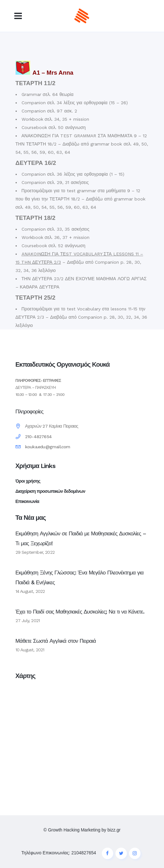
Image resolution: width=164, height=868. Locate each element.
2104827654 (84, 853)
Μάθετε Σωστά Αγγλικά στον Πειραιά (56, 641)
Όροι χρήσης (28, 481)
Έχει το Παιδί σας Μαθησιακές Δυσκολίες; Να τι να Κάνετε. (80, 612)
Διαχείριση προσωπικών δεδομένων (50, 491)
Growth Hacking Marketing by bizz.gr (84, 830)
